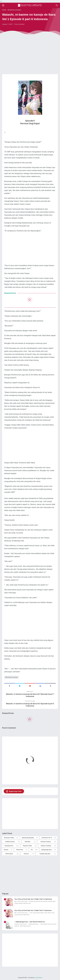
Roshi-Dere (20, 850)
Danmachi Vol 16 (47, 838)
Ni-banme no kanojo (12, 677)
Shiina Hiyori (9, 854)
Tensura (26, 854)
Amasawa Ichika (9, 838)
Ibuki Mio (27, 842)
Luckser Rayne (38, 978)
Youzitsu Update (30, 5)
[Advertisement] (30, 56)
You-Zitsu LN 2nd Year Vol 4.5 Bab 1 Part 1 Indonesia (33, 910)
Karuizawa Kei (9, 846)
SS (32, 850)
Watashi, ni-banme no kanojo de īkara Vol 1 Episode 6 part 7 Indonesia (30, 695)
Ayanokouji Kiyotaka (28, 838)
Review (6, 850)
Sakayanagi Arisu (47, 850)
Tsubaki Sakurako (45, 854)
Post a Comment (19, 24)
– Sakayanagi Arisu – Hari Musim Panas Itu (30, 922)
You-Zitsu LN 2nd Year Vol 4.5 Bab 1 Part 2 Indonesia (33, 899)
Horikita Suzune (10, 842)
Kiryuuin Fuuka (27, 846)
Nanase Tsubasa (46, 846)
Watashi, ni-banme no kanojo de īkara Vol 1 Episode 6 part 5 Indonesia (30, 705)
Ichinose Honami (46, 842)
